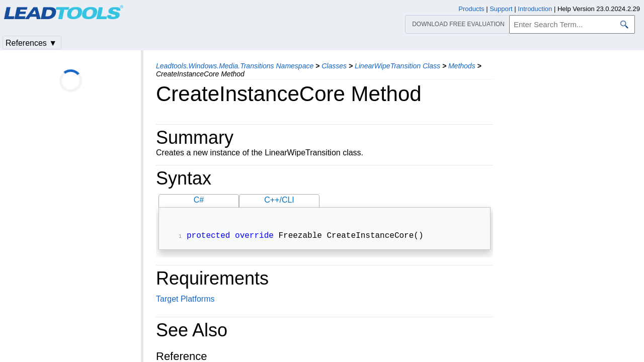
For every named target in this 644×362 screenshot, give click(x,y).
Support (501, 9)
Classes (334, 66)
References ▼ (31, 43)
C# (199, 200)
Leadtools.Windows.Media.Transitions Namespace (235, 66)
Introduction (535, 9)
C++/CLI (279, 200)
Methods (462, 66)
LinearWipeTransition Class (397, 66)
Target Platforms (185, 300)
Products (471, 9)
